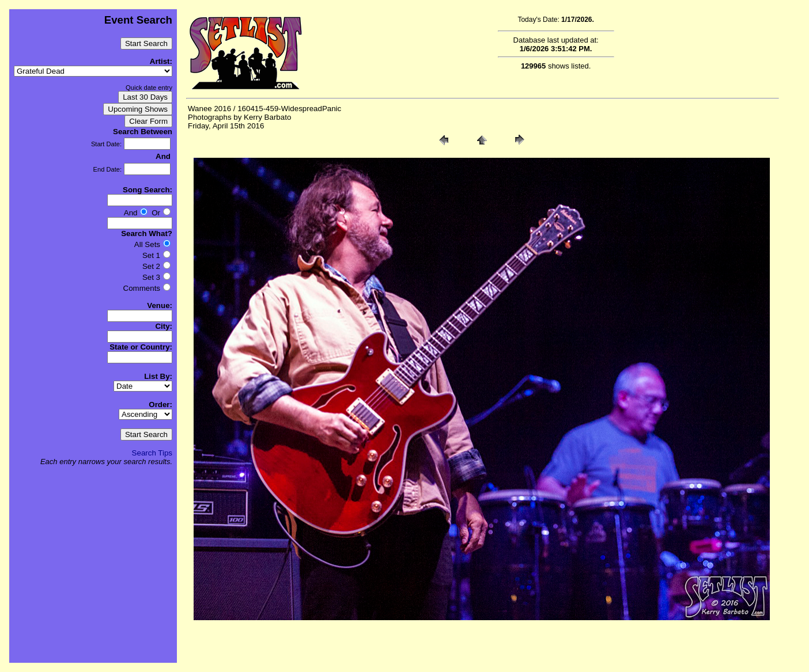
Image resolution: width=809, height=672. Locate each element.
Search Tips (152, 453)
